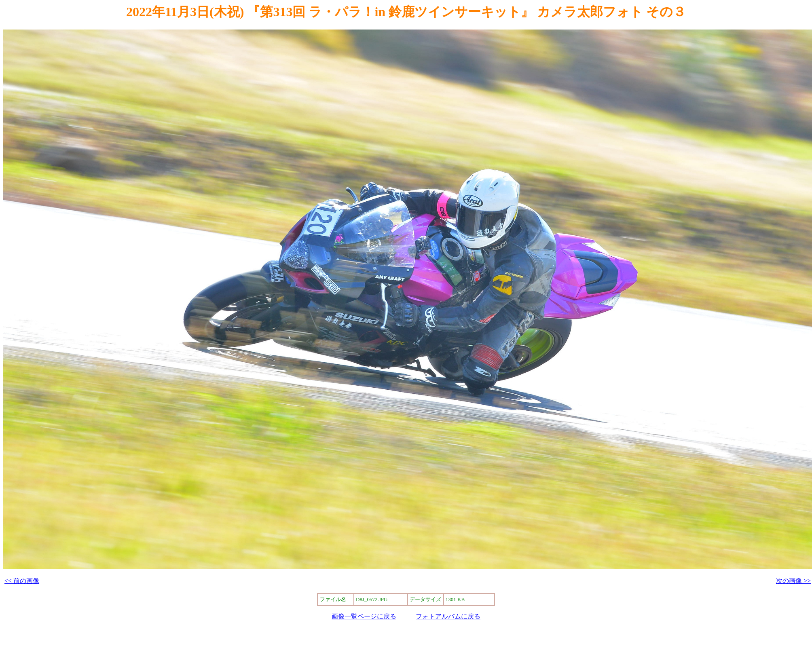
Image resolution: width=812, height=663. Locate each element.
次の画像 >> (793, 581)
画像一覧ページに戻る (364, 616)
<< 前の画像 (22, 581)
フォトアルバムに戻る (448, 616)
